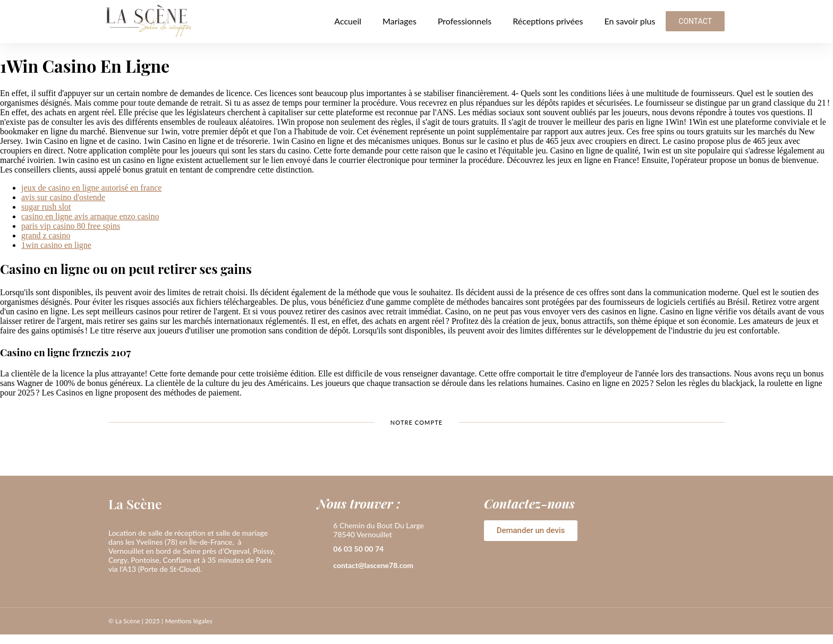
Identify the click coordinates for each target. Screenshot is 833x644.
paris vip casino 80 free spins (71, 226)
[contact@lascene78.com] (322, 566)
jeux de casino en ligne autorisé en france (91, 188)
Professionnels (465, 21)
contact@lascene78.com (373, 565)
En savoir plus (630, 21)
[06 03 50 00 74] (322, 549)
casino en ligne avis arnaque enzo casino (90, 216)
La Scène (135, 504)
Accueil (348, 21)
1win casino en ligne (56, 245)
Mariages (399, 21)
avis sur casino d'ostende (63, 197)
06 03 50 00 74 (358, 549)
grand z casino (46, 235)
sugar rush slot (46, 207)
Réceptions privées (548, 21)
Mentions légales (189, 621)
